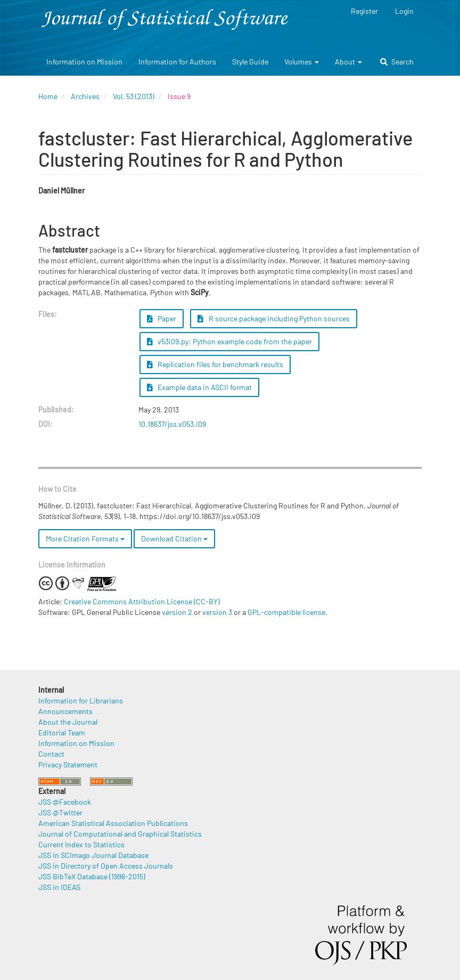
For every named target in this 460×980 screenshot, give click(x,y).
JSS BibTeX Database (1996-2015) (92, 876)
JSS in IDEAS (59, 887)
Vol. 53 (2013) (134, 96)
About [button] (348, 62)
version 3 (217, 612)
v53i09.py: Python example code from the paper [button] (230, 341)
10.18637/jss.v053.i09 (172, 424)
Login (404, 11)
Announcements (65, 711)
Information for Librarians (81, 700)
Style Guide (250, 62)
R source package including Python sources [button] (274, 318)
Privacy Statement (68, 764)
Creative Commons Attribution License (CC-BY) (142, 601)
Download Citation (174, 538)
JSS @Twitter (60, 812)
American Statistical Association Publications (113, 823)
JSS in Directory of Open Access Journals (106, 866)
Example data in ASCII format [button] (200, 387)
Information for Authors (177, 62)
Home (48, 96)
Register (364, 11)
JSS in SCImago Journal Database (93, 855)
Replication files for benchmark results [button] (215, 364)
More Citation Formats (85, 538)
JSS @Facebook (65, 802)
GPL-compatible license (286, 612)
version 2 (177, 612)
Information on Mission (84, 62)
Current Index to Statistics (81, 844)
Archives (85, 96)
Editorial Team (62, 732)
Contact (51, 754)
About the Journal (68, 722)
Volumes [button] (302, 62)
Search (397, 62)
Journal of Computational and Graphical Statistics (120, 834)
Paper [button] (162, 318)
